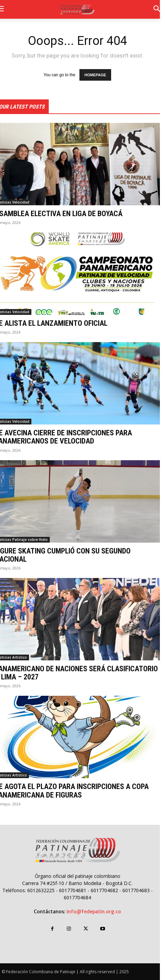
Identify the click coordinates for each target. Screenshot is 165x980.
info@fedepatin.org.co (94, 912)
